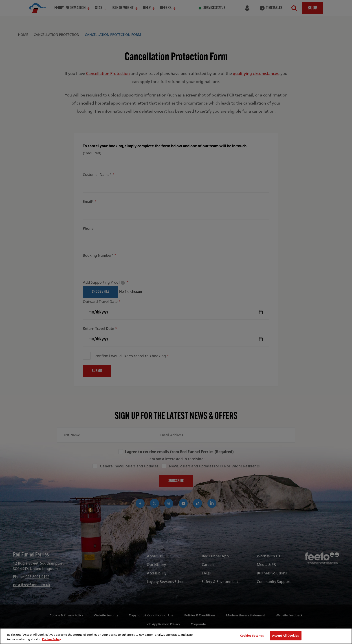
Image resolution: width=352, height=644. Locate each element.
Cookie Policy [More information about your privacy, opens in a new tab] (52, 639)
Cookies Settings (252, 636)
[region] (176, 636)
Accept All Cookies (285, 636)
